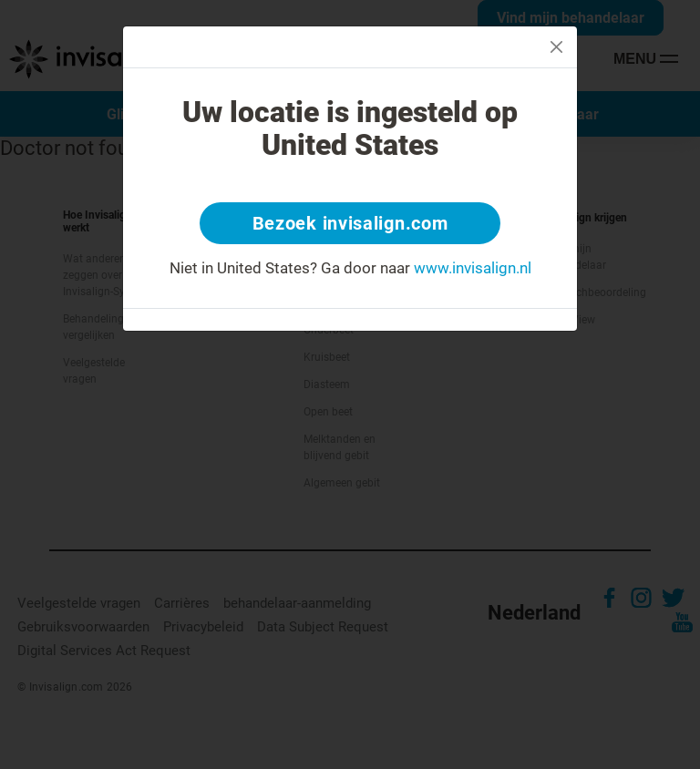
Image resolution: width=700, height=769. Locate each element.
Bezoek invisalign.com (350, 223)
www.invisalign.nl (473, 268)
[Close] (556, 47)
